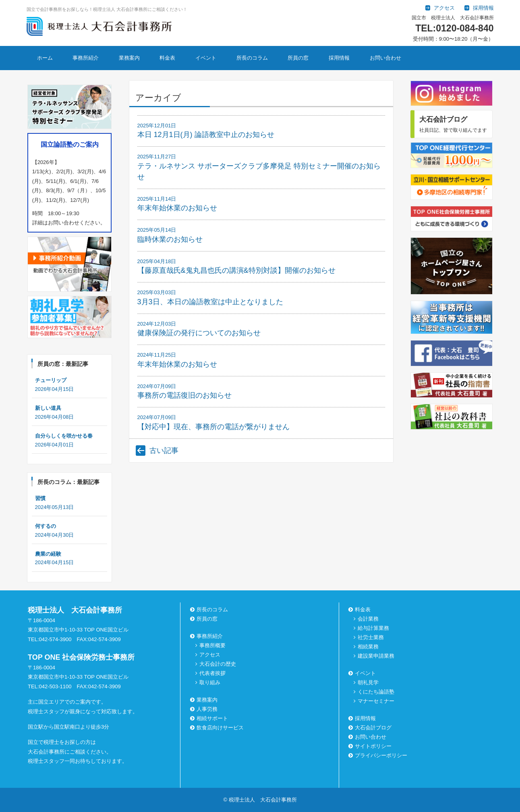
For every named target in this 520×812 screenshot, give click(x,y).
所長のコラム (252, 58)
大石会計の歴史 (218, 664)
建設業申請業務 (376, 656)
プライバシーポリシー (379, 755)
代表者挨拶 (212, 673)
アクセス (210, 655)
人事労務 (205, 709)
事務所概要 (212, 645)
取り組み (210, 682)
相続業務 (368, 647)
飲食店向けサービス (218, 728)
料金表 (167, 58)
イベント (206, 58)
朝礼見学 (368, 682)
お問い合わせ (385, 58)
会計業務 (368, 619)
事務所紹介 (86, 58)
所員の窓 (298, 58)
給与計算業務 (373, 628)
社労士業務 (371, 637)
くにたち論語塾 (376, 692)
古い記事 (164, 451)
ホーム (45, 58)
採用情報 (339, 58)
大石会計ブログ (371, 728)
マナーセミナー (376, 701)
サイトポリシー (371, 746)
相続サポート (210, 718)
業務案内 (129, 58)
